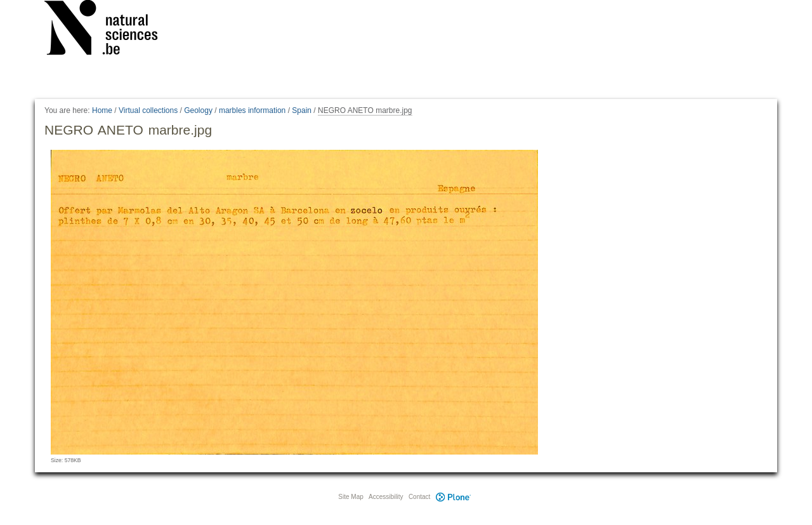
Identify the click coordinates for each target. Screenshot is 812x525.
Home (102, 110)
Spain (302, 110)
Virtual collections (148, 110)
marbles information (252, 110)
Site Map (350, 497)
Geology (198, 110)
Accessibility (386, 497)
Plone (453, 497)
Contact (419, 497)
